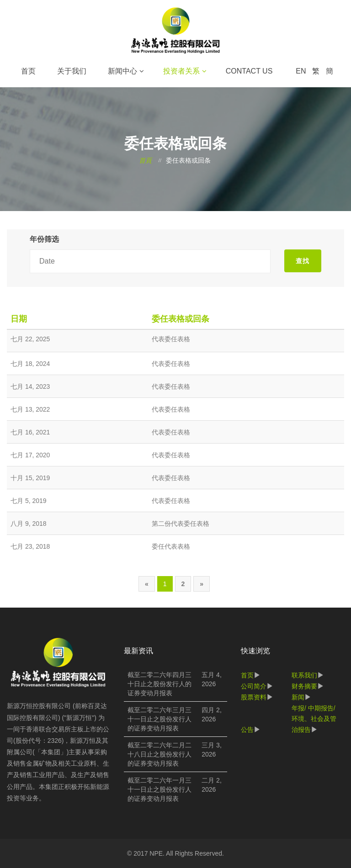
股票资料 (254, 697)
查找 (303, 261)
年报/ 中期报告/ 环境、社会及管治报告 (314, 719)
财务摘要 (304, 686)
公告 (247, 730)
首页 (28, 71)
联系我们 (304, 675)
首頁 (145, 161)
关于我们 (72, 71)
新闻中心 (122, 71)
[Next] (202, 584)
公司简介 (254, 686)
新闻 (298, 697)
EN (301, 71)
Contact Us (249, 71)
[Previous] (147, 584)
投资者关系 (181, 71)
